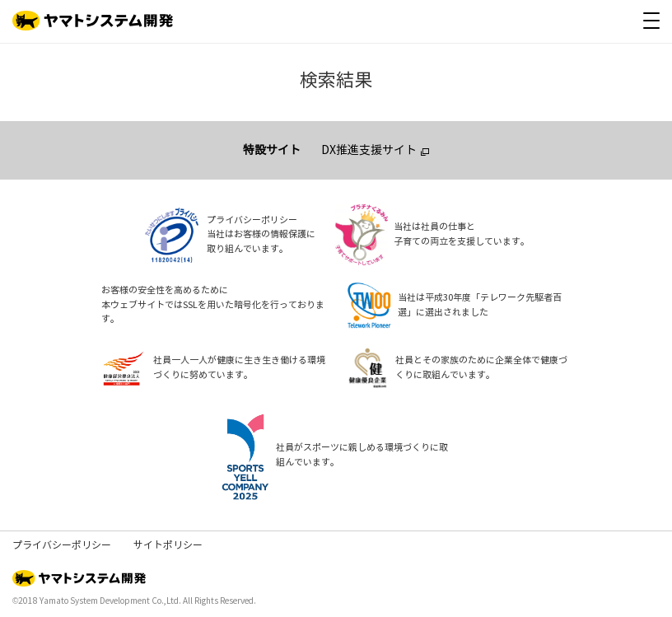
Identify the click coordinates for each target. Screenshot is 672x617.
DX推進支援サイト (369, 150)
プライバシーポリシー (62, 545)
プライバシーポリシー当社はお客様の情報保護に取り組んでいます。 (261, 235)
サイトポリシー (168, 545)
